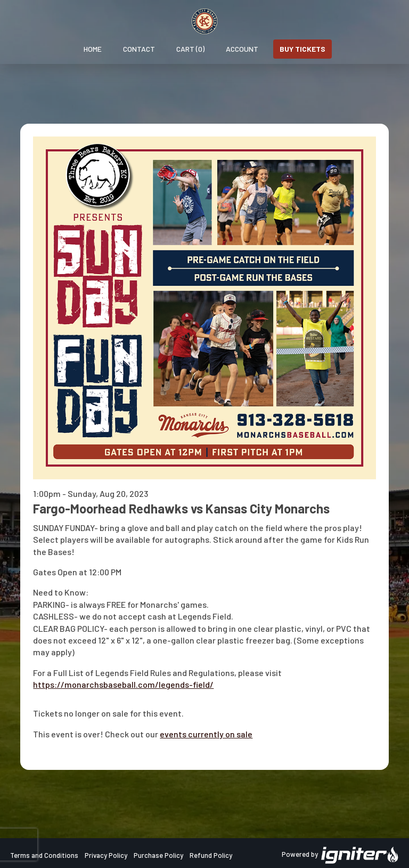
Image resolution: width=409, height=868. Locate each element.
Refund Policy (211, 855)
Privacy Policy (106, 855)
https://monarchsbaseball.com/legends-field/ (123, 684)
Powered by (340, 855)
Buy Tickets (302, 49)
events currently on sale (206, 734)
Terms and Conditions (44, 855)
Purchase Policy (158, 855)
